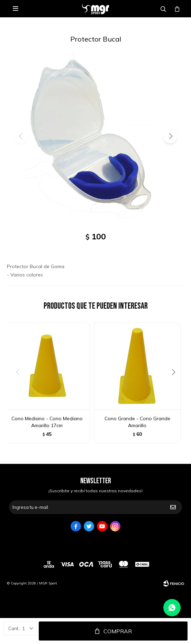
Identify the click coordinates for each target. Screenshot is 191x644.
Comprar (118, 631)
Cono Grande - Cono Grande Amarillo (137, 422)
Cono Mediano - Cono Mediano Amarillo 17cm (47, 422)
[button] (170, 136)
